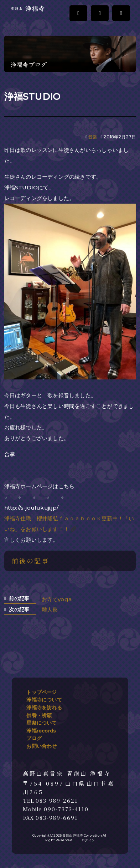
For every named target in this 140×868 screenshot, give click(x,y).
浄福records (41, 731)
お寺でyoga (57, 599)
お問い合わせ (42, 746)
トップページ (42, 692)
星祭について (42, 723)
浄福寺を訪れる (44, 708)
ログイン (88, 840)
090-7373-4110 (66, 809)
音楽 (93, 137)
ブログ (34, 738)
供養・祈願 (39, 715)
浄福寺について (44, 700)
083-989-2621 (57, 801)
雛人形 (50, 610)
